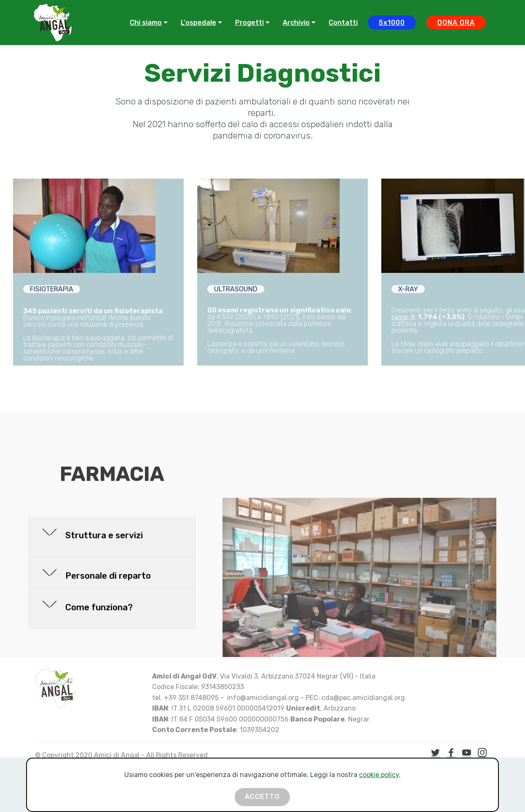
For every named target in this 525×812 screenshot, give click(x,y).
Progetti (249, 23)
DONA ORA (456, 23)
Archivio (296, 23)
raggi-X (403, 343)
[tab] (112, 537)
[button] (112, 537)
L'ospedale (198, 23)
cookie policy (379, 787)
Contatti (343, 23)
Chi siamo (146, 23)
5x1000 (392, 23)
